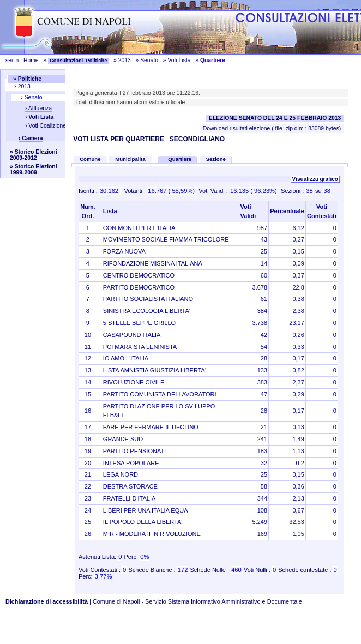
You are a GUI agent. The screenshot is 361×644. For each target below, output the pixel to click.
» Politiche (27, 79)
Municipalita (130, 159)
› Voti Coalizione (46, 126)
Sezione (216, 159)
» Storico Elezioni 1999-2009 (34, 170)
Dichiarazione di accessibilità (47, 601)
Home (31, 60)
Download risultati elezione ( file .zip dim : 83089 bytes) (272, 128)
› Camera (31, 138)
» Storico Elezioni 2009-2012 (34, 155)
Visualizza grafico (315, 179)
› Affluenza (38, 108)
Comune (90, 159)
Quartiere (180, 159)
